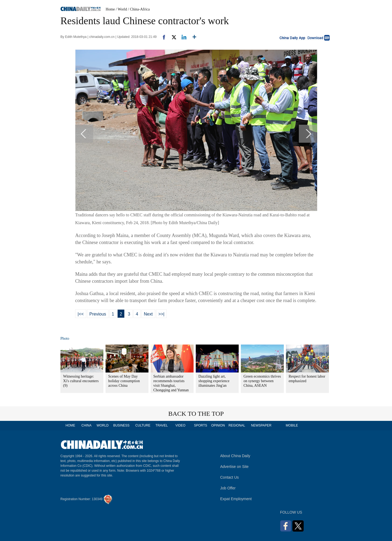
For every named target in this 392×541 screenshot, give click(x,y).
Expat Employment (236, 499)
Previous (98, 314)
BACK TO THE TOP (196, 414)
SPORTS (200, 425)
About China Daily (235, 456)
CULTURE (143, 425)
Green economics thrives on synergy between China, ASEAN (262, 381)
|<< (81, 314)
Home (110, 9)
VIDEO (180, 425)
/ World (121, 9)
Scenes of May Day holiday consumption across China (124, 381)
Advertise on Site (234, 467)
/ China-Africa (139, 9)
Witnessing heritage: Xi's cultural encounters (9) (81, 381)
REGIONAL (237, 425)
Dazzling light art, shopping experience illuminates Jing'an (214, 381)
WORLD (103, 425)
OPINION (218, 425)
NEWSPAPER (261, 425)
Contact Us (229, 477)
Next (148, 314)
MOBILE (292, 425)
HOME (70, 425)
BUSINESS (121, 425)
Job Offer (228, 488)
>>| (161, 314)
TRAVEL (162, 425)
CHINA (86, 425)
